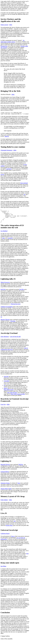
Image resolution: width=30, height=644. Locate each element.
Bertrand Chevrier (5, 468)
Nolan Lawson (4, 25)
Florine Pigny (9, 529)
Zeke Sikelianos (5, 340)
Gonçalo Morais (5, 475)
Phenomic (13, 324)
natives (13, 42)
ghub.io (6, 391)
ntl (5, 388)
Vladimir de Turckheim (7, 310)
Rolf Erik (3, 293)
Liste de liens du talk (15, 340)
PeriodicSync (4, 46)
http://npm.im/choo (12, 396)
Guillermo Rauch (5, 537)
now (27, 557)
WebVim (21, 468)
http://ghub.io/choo (9, 393)
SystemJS (10, 241)
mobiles (9, 42)
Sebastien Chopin (5, 486)
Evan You (3, 408)
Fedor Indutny (4, 503)
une (15, 524)
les (24, 40)
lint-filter (22, 293)
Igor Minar (3, 569)
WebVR (7, 137)
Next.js (13, 539)
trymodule (6, 384)
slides (11, 25)
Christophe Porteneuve (6, 151)
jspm (3, 241)
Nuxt (19, 486)
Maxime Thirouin (5, 323)
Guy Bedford (4, 234)
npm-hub (6, 380)
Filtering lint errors (16, 307)
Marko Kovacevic (5, 285)
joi (1, 320)
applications (4, 42)
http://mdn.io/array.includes (18, 397)
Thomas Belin (4, 492)
